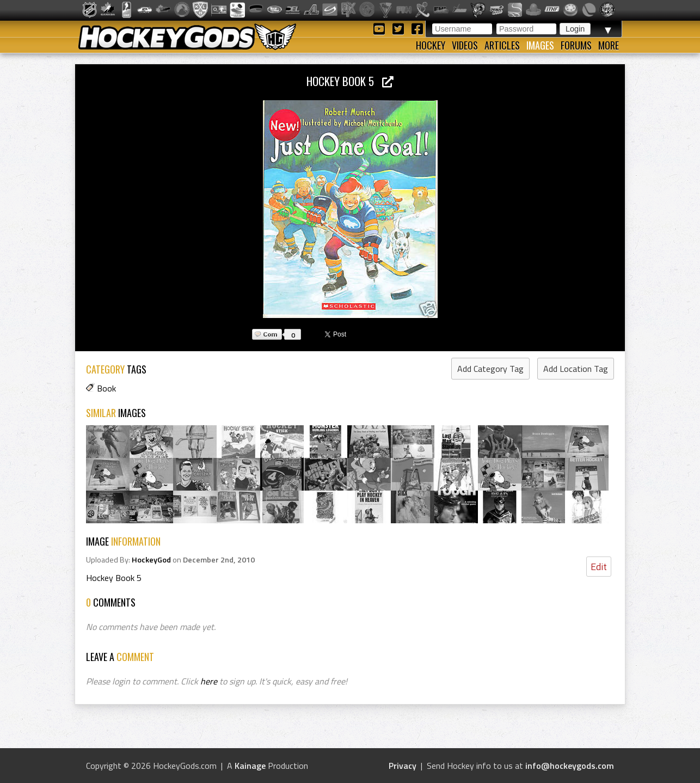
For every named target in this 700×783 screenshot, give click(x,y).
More (609, 45)
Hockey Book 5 (350, 81)
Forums (576, 45)
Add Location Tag (576, 369)
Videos (465, 45)
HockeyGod (151, 560)
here (209, 681)
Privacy (403, 766)
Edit (599, 567)
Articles (502, 45)
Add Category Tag (490, 369)
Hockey (431, 45)
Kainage (250, 766)
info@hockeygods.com (570, 766)
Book (106, 388)
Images (540, 45)
